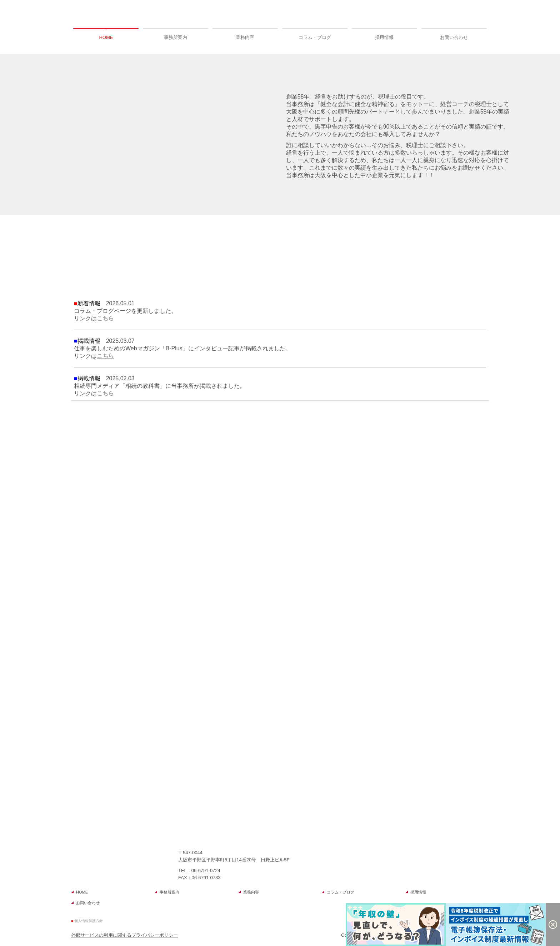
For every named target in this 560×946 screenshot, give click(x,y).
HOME (106, 37)
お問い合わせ (454, 37)
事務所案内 (176, 37)
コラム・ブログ (315, 37)
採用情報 (384, 37)
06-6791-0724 (206, 870)
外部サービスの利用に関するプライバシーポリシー (124, 935)
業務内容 (245, 37)
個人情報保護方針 (89, 921)
